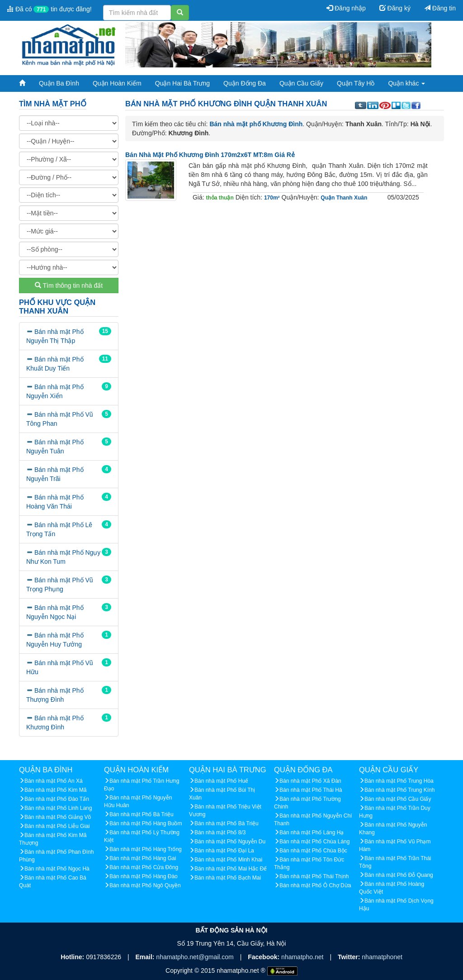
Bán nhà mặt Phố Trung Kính (399, 790)
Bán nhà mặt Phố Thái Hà (311, 790)
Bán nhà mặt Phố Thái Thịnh (314, 876)
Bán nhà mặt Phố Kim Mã (55, 790)
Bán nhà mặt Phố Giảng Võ (58, 817)
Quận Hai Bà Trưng (182, 83)
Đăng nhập (346, 8)
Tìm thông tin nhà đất (69, 285)
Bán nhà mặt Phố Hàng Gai (143, 858)
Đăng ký (395, 8)
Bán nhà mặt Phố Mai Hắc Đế (231, 869)
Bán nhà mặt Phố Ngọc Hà (57, 869)
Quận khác (406, 83)
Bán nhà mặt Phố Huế (221, 781)
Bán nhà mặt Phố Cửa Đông (144, 867)
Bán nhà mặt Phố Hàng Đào (144, 876)
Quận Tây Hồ (356, 83)
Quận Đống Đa (245, 83)
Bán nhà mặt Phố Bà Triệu (142, 814)
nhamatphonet (382, 957)
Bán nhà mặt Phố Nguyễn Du (230, 842)
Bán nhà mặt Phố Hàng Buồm (146, 823)
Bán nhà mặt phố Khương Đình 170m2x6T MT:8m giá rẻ (210, 155)
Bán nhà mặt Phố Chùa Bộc (313, 851)
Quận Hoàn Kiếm (117, 83)
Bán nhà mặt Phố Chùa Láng (314, 842)
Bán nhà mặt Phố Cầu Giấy (398, 799)
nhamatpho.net (303, 957)
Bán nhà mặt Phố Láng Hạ (312, 833)
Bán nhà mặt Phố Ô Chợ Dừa (315, 885)
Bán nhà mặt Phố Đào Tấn (57, 799)
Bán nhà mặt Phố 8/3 (220, 833)
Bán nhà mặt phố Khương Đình (256, 124)
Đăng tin (440, 8)
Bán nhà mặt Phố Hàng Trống (146, 849)
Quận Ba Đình (59, 83)
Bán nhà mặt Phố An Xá (54, 781)
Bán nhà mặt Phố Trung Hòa (399, 781)
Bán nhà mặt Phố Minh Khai (228, 860)
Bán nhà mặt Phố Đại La (224, 851)
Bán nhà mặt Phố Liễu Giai (57, 826)
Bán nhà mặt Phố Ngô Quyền (145, 885)
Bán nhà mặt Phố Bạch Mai (228, 878)
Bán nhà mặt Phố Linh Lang (58, 808)
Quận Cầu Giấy (301, 83)
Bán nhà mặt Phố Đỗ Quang (399, 875)
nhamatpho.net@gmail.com (196, 957)
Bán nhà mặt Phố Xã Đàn (310, 781)
